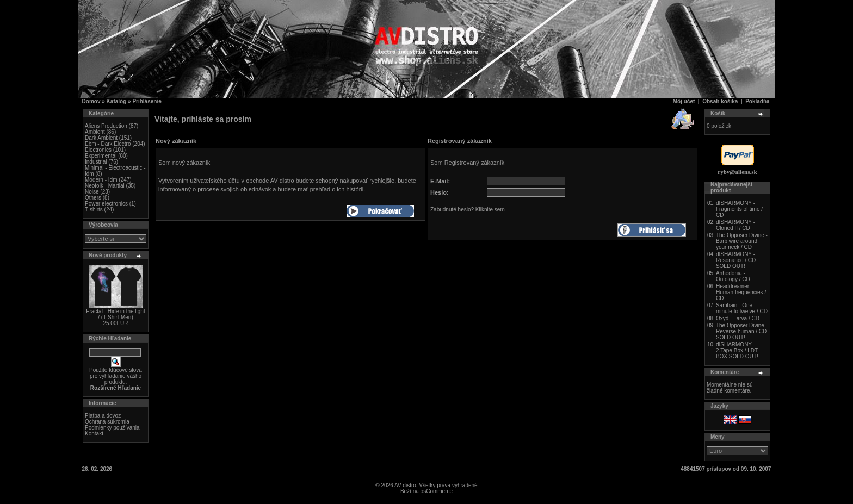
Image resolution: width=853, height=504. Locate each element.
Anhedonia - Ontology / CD (733, 276)
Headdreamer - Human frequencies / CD (741, 292)
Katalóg (117, 101)
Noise (92, 192)
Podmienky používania (112, 428)
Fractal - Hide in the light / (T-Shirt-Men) (115, 314)
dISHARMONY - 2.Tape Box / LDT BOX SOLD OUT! (737, 350)
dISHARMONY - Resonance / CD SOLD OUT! (736, 260)
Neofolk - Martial (105, 186)
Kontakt (94, 434)
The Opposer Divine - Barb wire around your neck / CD (742, 241)
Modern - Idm (101, 180)
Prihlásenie (147, 101)
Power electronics (106, 204)
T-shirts (94, 210)
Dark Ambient (101, 138)
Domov (91, 101)
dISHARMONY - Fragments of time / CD (739, 209)
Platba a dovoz (103, 416)
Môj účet (684, 101)
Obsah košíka (720, 101)
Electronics (98, 150)
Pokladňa (757, 101)
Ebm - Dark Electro (108, 144)
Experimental (101, 156)
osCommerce (437, 491)
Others (93, 198)
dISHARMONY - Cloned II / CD (735, 225)
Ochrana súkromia (107, 422)
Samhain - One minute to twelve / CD (742, 308)
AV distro (405, 485)
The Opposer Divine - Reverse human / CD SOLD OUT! (742, 331)
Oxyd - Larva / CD (738, 318)
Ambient (95, 132)
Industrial (96, 162)
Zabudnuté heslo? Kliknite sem (468, 210)
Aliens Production (106, 126)
